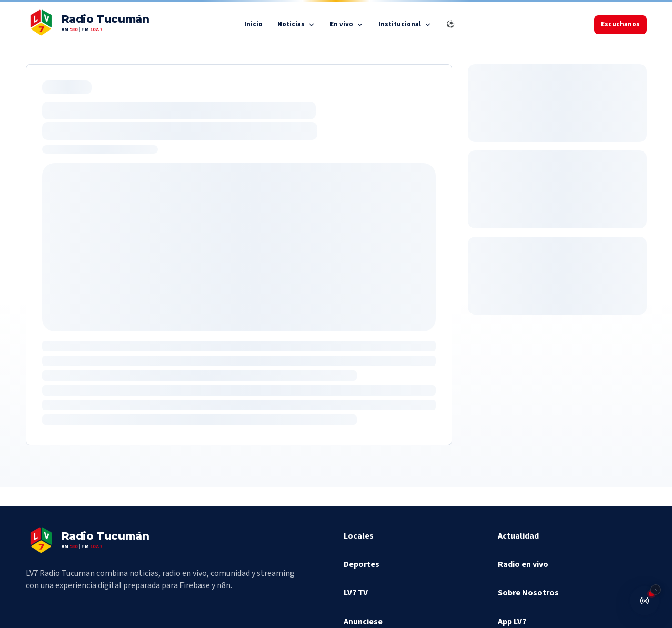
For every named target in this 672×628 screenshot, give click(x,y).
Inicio (253, 24)
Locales (359, 536)
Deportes (362, 564)
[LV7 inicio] (88, 24)
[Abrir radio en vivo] (645, 601)
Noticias (296, 24)
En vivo (347, 24)
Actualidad (518, 536)
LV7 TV (356, 593)
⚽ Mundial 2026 (472, 24)
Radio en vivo (523, 564)
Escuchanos (620, 24)
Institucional (405, 24)
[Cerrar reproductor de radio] (656, 590)
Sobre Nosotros (528, 593)
